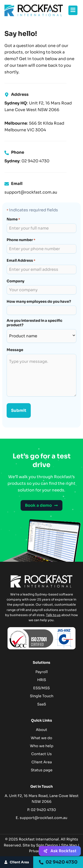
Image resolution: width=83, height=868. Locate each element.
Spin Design (47, 845)
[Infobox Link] (41, 157)
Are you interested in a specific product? (35, 323)
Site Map (69, 845)
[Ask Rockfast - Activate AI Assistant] (60, 851)
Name (13, 219)
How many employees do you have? (39, 302)
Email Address (21, 261)
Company (15, 281)
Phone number (21, 240)
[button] (73, 10)
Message (15, 350)
